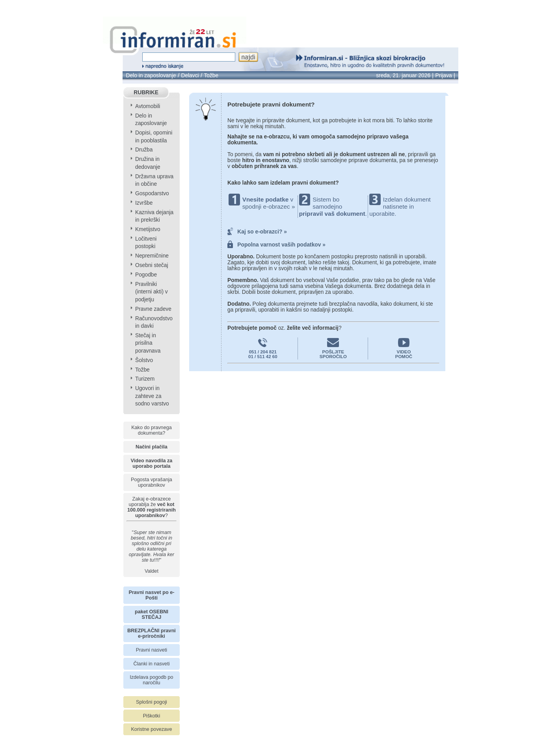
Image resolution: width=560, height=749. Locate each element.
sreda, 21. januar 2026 (403, 76)
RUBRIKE (146, 92)
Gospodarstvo (152, 193)
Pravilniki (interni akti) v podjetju (152, 292)
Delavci (190, 76)
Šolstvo (144, 360)
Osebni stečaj (152, 265)
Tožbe (211, 76)
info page (25, 5)
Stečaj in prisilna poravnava (148, 343)
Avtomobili (148, 106)
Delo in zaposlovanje (151, 76)
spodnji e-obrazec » (269, 206)
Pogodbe (146, 275)
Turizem (145, 379)
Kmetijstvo (148, 229)
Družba (144, 150)
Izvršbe (144, 203)
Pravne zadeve (153, 309)
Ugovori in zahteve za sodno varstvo (152, 396)
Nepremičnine (152, 256)
